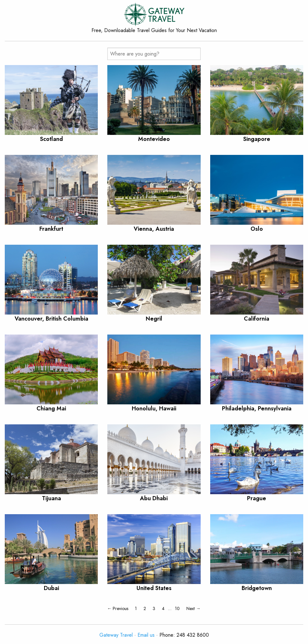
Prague (257, 498)
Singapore (257, 139)
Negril (154, 319)
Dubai (51, 588)
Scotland (51, 139)
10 (177, 608)
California (257, 319)
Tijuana (51, 498)
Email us (146, 635)
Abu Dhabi (154, 498)
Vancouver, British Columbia (51, 319)
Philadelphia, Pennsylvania (257, 408)
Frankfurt (51, 229)
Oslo (257, 229)
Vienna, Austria (154, 229)
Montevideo (154, 139)
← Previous (118, 608)
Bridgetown (257, 588)
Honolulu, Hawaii (154, 408)
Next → (193, 608)
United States (154, 588)
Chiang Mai (51, 408)
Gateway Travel (116, 635)
